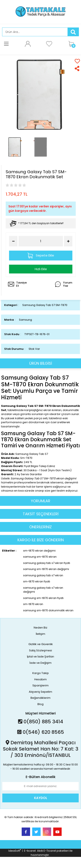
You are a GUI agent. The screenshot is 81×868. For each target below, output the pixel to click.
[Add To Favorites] (77, 61)
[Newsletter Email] (40, 786)
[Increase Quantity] (68, 241)
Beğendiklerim (40, 698)
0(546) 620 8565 (41, 732)
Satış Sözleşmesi (40, 650)
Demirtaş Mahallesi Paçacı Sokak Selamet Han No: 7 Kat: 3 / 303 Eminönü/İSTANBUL (41, 749)
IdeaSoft (15, 851)
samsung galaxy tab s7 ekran (43, 575)
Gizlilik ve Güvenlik (41, 644)
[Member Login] (28, 44)
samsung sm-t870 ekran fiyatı (43, 598)
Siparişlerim (40, 685)
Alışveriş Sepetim (40, 692)
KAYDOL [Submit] (41, 798)
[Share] (77, 68)
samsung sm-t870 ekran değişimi (46, 569)
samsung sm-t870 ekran (40, 557)
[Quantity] (41, 241)
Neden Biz (40, 628)
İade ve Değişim (40, 663)
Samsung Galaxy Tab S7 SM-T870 (45, 305)
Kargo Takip (41, 673)
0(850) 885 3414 (41, 722)
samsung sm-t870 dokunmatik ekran (48, 610)
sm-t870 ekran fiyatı (37, 581)
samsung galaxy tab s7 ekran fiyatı (47, 563)
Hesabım (40, 679)
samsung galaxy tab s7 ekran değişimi (43, 590)
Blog (40, 704)
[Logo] (41, 12)
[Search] (35, 32)
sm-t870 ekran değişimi (39, 551)
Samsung (25, 320)
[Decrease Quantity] (13, 241)
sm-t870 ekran (33, 604)
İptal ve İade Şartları (40, 657)
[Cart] (73, 44)
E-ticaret (30, 851)
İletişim (40, 634)
